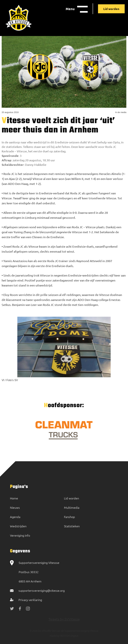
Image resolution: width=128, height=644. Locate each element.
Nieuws (15, 507)
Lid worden (111, 9)
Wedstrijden (18, 526)
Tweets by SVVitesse (64, 619)
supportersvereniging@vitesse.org (42, 590)
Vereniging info (20, 535)
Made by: (55, 636)
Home (14, 498)
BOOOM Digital (69, 636)
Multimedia (72, 507)
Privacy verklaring (30, 600)
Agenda (15, 517)
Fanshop (69, 517)
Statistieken (72, 526)
